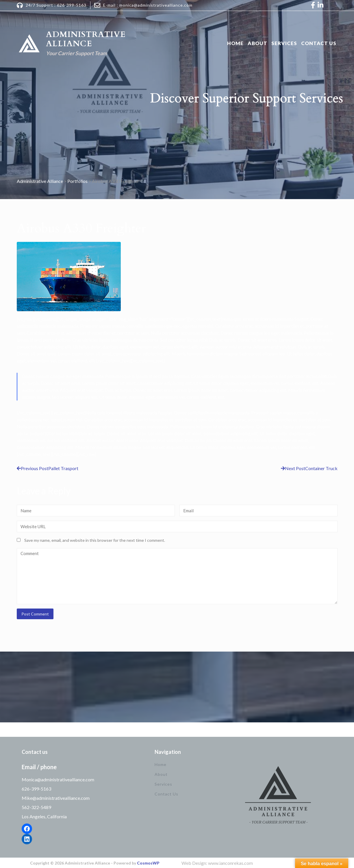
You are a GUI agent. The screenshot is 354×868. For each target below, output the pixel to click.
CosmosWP (148, 863)
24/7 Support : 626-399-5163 (56, 5)
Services (284, 43)
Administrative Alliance (86, 39)
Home (235, 43)
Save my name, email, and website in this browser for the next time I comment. (95, 540)
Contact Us (319, 43)
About (257, 43)
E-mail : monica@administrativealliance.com (148, 5)
